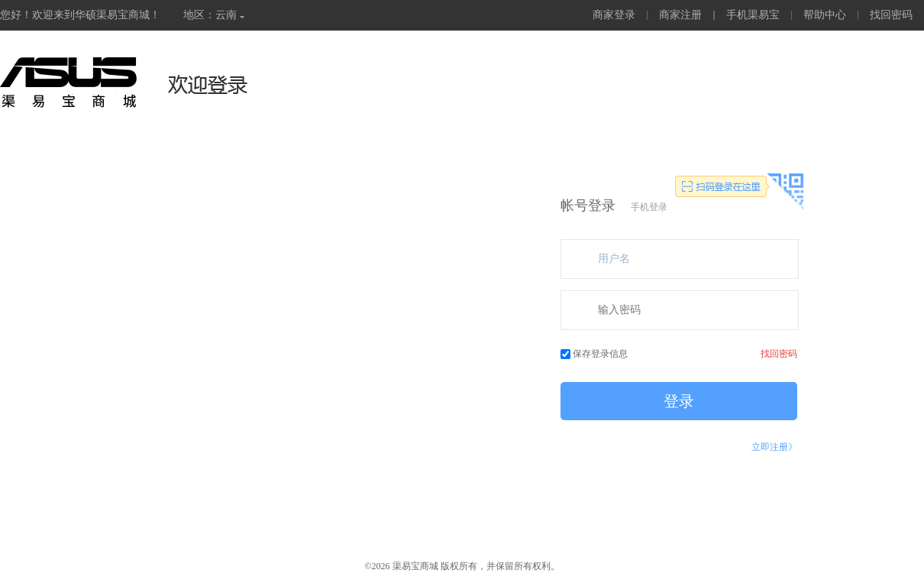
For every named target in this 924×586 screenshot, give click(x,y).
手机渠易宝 (753, 15)
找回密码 (891, 15)
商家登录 (614, 15)
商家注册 (680, 15)
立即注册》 (774, 447)
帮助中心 (825, 15)
